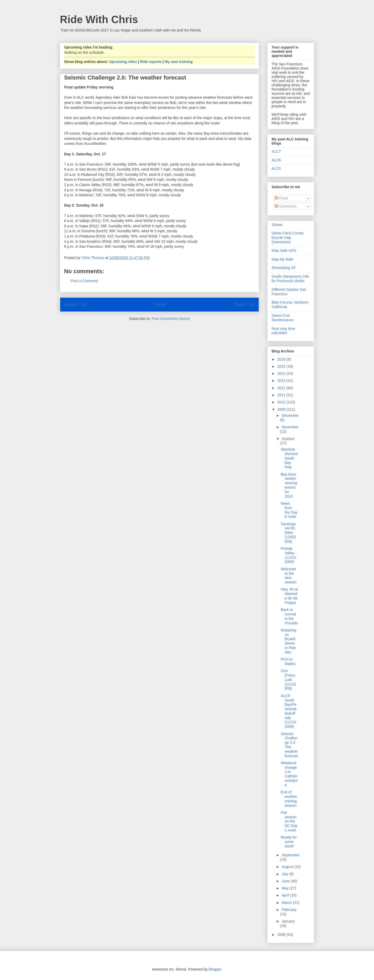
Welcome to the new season (289, 576)
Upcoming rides (123, 62)
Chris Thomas (93, 258)
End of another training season (289, 799)
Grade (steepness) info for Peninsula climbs (290, 279)
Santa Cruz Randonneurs (283, 318)
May (285, 888)
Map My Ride (282, 259)
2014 (282, 373)
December (290, 415)
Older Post (244, 305)
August (288, 867)
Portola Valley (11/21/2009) (289, 555)
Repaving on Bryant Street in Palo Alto (289, 641)
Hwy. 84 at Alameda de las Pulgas (289, 596)
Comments (286, 206)
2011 (282, 395)
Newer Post (76, 305)
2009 (282, 409)
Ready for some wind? (289, 842)
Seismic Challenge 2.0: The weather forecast (289, 745)
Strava (277, 225)
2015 (282, 366)
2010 (282, 402)
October (288, 439)
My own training (179, 62)
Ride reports (151, 62)
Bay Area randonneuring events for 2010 (289, 485)
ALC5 (276, 168)
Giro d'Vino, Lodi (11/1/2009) (289, 680)
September (290, 855)
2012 (282, 388)
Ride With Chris (99, 19)
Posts (281, 198)
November (290, 427)
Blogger (215, 969)
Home (160, 305)
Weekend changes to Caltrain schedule (289, 774)
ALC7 (276, 151)
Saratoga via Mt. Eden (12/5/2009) (289, 533)
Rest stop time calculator (283, 331)
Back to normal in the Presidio (289, 616)
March (287, 903)
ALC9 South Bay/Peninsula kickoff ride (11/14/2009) (289, 711)
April (286, 895)
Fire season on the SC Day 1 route (289, 821)
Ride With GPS (284, 251)
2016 (282, 359)
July (285, 874)
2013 (282, 381)
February (289, 910)
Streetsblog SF (284, 268)
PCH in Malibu (288, 662)
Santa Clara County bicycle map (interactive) (288, 238)
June (286, 881)
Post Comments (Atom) (171, 319)
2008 (282, 935)
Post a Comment (84, 281)
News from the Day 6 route (289, 510)
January (288, 921)
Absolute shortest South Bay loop (289, 458)
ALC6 (276, 160)
